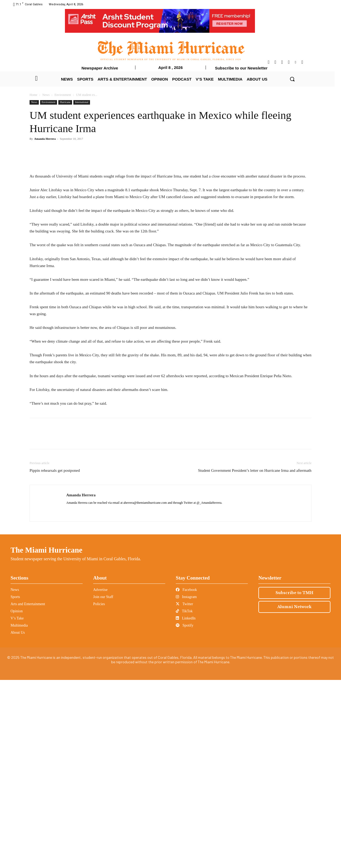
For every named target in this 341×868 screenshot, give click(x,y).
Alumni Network (294, 795)
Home (33, 95)
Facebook (186, 778)
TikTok (184, 799)
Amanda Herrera (45, 139)
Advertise (100, 778)
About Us (18, 821)
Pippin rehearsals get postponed (55, 659)
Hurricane (65, 102)
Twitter (184, 792)
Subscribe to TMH (294, 781)
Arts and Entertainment (28, 792)
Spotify (185, 813)
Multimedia (19, 813)
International (82, 102)
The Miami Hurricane (46, 738)
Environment (63, 95)
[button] (292, 79)
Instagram (186, 785)
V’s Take (17, 806)
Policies (99, 792)
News (46, 95)
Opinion (17, 799)
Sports (15, 785)
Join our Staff (103, 785)
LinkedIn (186, 806)
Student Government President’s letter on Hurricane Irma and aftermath (255, 659)
